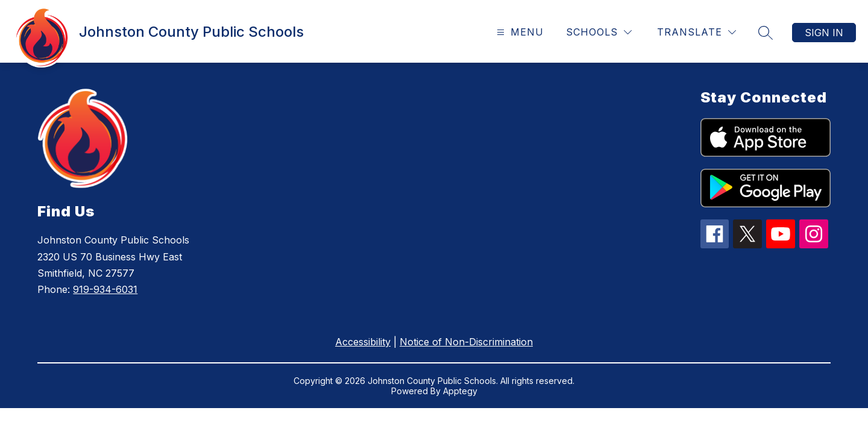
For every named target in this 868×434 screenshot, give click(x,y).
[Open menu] (519, 32)
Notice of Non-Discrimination (466, 342)
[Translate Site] (697, 32)
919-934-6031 (105, 289)
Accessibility (363, 342)
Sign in (824, 33)
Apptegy (460, 391)
